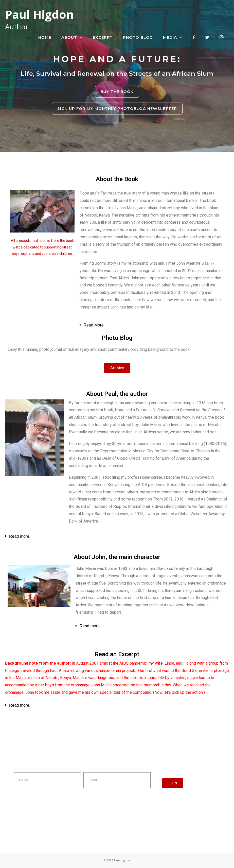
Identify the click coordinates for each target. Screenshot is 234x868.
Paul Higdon (39, 14)
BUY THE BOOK (117, 92)
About (75, 37)
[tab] (152, 324)
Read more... (21, 536)
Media (175, 37)
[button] (117, 368)
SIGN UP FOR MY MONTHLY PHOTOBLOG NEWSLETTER (117, 109)
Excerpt (103, 37)
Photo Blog (138, 37)
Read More (94, 325)
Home (45, 37)
